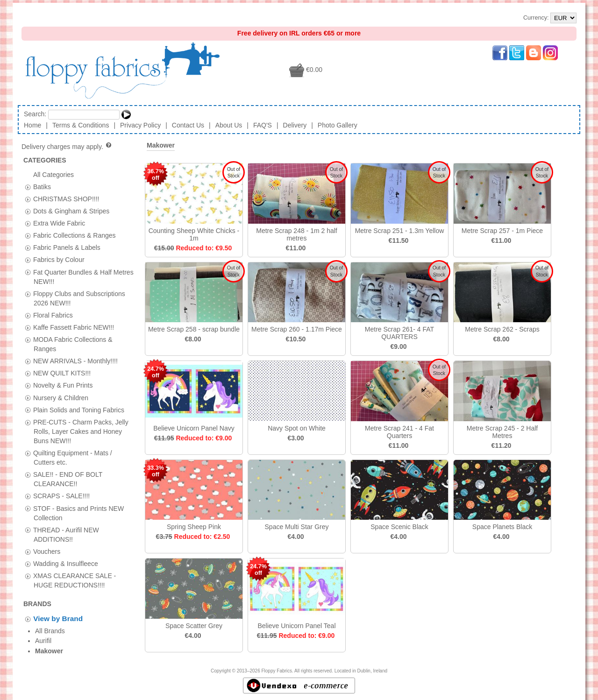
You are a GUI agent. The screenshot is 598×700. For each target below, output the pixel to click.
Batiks (42, 186)
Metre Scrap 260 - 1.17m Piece (297, 329)
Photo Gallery (338, 125)
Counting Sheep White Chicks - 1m (194, 234)
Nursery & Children (61, 397)
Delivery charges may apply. (67, 147)
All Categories (53, 174)
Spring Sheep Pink (194, 527)
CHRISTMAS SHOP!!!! (66, 198)
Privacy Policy (140, 125)
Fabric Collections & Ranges (75, 235)
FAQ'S (263, 125)
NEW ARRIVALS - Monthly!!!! (75, 361)
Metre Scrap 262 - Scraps (502, 329)
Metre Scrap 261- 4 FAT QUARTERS (399, 333)
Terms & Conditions (81, 125)
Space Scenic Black (399, 527)
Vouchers (47, 551)
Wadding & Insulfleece (66, 563)
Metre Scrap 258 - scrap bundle (194, 329)
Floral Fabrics (53, 315)
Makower (161, 145)
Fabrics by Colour (59, 260)
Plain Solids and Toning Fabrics (79, 410)
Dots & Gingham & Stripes (71, 211)
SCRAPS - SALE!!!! (61, 496)
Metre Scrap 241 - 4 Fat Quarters (399, 432)
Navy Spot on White (297, 428)
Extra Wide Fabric (59, 223)
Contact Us (188, 125)
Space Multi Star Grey (297, 527)
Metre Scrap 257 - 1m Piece (502, 231)
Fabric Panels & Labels (67, 247)
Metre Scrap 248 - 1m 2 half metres (297, 234)
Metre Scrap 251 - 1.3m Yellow (400, 231)
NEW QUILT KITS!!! (62, 373)
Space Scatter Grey (194, 626)
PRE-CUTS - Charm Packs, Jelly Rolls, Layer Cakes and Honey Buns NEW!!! (81, 431)
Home (32, 125)
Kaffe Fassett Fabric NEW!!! (74, 327)
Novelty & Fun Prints (63, 385)
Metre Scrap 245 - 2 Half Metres (502, 432)
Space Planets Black (502, 527)
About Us (229, 125)
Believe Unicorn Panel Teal (296, 626)
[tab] (28, 187)
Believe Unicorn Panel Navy (194, 428)
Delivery (295, 125)
